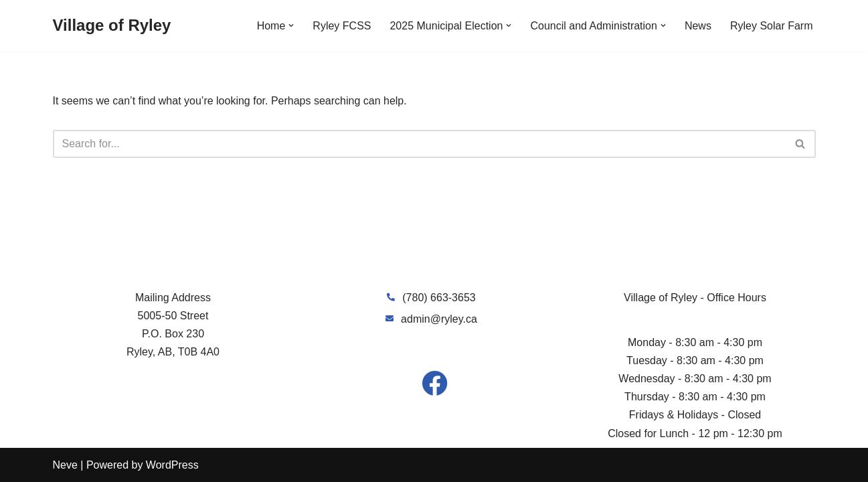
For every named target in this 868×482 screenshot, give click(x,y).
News (698, 26)
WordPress (172, 465)
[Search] (419, 144)
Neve (65, 465)
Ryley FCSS (342, 26)
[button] (291, 25)
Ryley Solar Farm (772, 26)
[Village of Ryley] (112, 26)
